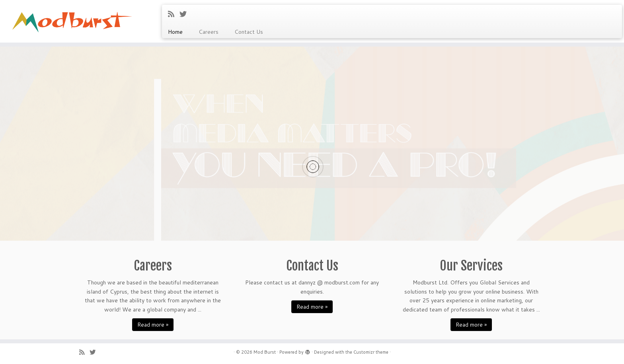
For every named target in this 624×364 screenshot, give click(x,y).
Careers (209, 32)
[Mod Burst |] (72, 18)
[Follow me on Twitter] (186, 14)
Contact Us (249, 32)
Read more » (153, 325)
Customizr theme (371, 352)
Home (175, 32)
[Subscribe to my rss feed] (174, 14)
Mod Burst (265, 352)
